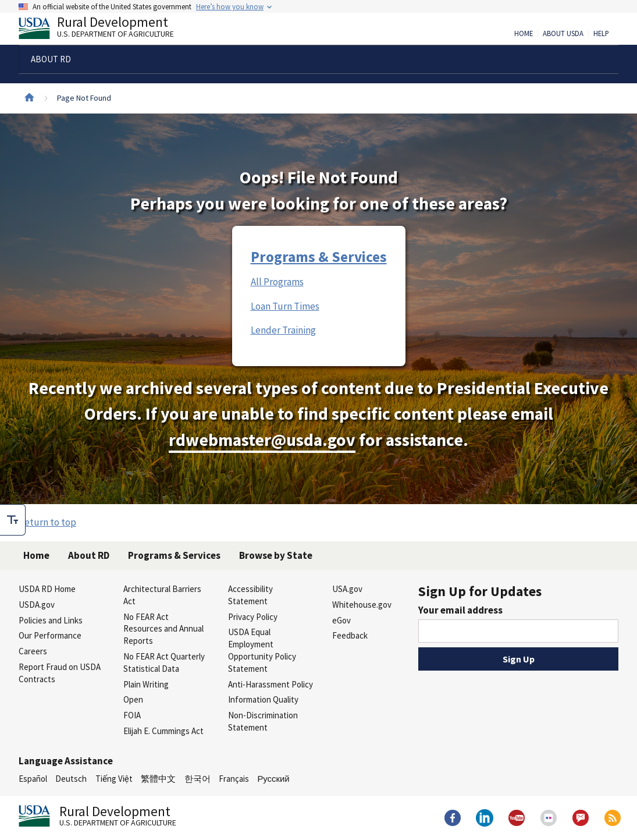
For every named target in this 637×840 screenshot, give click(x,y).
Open (133, 699)
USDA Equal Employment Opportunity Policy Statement (262, 650)
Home (524, 34)
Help (601, 34)
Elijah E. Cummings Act (163, 731)
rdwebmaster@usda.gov (262, 440)
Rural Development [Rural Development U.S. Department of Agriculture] (106, 30)
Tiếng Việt (114, 779)
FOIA (132, 715)
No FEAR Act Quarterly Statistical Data (164, 662)
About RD (89, 555)
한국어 (197, 779)
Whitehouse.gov (362, 605)
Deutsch (71, 779)
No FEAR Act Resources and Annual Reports (163, 629)
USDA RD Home (47, 589)
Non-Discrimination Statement (263, 721)
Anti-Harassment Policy (271, 684)
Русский (273, 779)
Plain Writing (146, 684)
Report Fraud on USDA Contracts (60, 673)
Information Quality (263, 699)
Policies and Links (51, 620)
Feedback (350, 635)
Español (33, 779)
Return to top (47, 522)
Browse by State (276, 555)
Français (234, 779)
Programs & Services (319, 257)
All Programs (277, 282)
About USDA (563, 34)
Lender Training (283, 330)
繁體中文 (158, 779)
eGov (341, 620)
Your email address (460, 610)
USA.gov (347, 589)
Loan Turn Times (285, 306)
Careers (33, 651)
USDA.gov (37, 605)
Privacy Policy (253, 617)
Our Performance (50, 635)
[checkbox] (13, 520)
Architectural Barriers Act (162, 595)
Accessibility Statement (250, 595)
